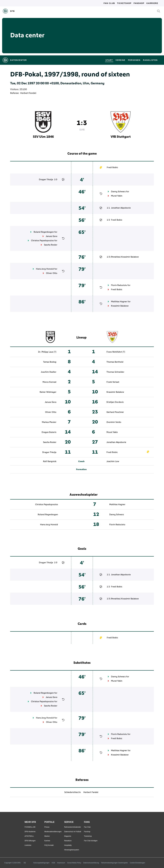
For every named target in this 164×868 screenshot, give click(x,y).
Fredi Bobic (112, 167)
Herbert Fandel (28, 93)
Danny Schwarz (118, 192)
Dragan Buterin (49, 432)
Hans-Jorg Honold (45, 269)
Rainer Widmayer (48, 392)
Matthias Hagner (119, 302)
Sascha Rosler (51, 245)
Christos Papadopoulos (42, 241)
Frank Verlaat (113, 382)
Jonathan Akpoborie (121, 208)
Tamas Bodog (50, 362)
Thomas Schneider (115, 372)
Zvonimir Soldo (114, 422)
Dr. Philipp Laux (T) (47, 352)
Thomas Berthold (115, 362)
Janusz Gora (52, 236)
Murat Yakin (117, 196)
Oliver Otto (52, 273)
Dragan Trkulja (46, 179)
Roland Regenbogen (44, 232)
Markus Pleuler (49, 422)
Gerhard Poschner (115, 412)
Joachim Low (113, 461)
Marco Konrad (49, 382)
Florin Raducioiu (119, 285)
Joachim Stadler (49, 372)
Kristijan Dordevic (115, 402)
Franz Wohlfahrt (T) (116, 352)
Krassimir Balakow (130, 257)
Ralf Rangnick (50, 461)
